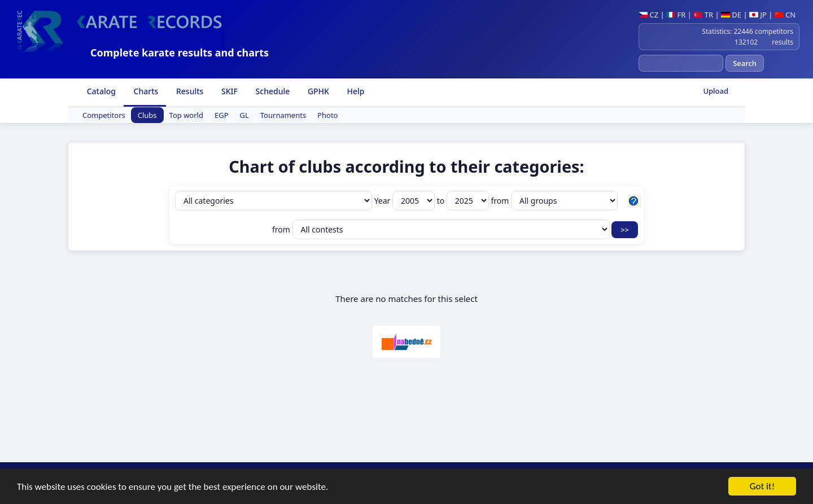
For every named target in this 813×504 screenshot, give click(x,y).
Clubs (147, 115)
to (464, 201)
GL (244, 115)
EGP (222, 115)
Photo (327, 115)
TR (703, 15)
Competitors (104, 115)
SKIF (228, 91)
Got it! (762, 487)
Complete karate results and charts (180, 52)
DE (731, 15)
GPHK (317, 91)
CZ (648, 15)
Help (355, 91)
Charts (145, 91)
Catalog (100, 91)
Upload (716, 91)
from (554, 201)
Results (189, 91)
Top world (186, 115)
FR (676, 15)
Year (406, 201)
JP (758, 15)
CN (785, 15)
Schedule (272, 91)
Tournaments (283, 115)
